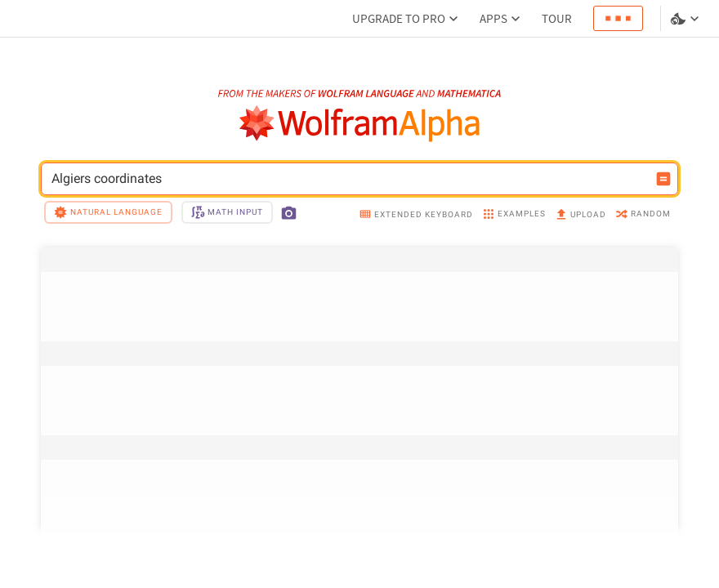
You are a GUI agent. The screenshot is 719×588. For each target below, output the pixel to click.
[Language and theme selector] (686, 19)
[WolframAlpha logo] (360, 124)
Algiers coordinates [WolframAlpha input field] (349, 179)
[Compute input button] (663, 179)
